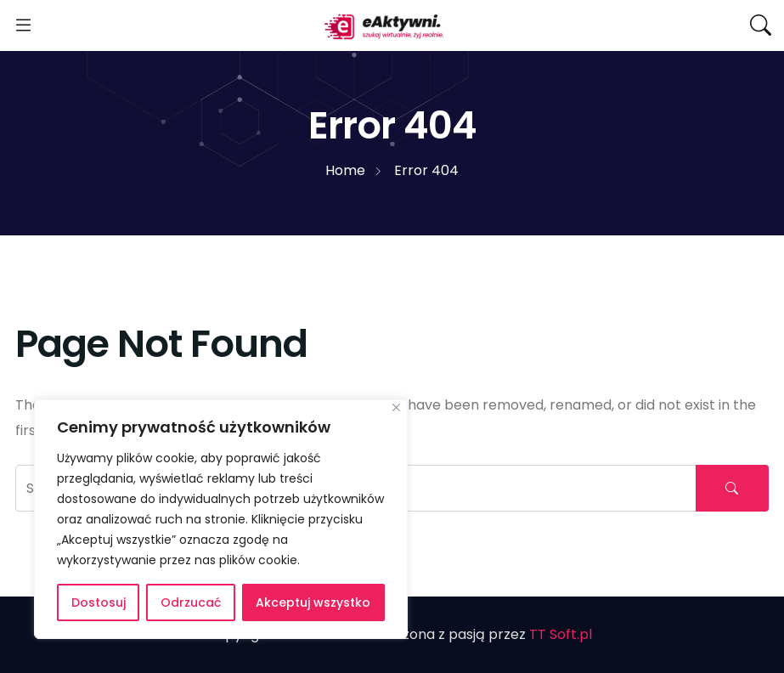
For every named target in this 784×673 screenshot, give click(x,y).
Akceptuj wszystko (313, 602)
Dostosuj (99, 602)
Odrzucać (191, 602)
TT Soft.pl (561, 634)
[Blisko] (396, 407)
